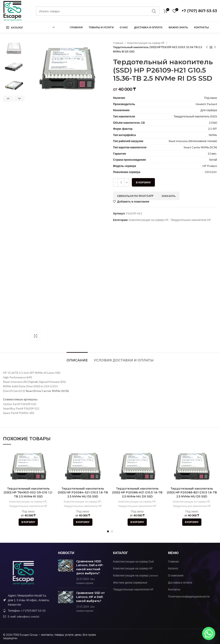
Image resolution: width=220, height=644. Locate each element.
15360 (213, 123)
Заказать (169, 196)
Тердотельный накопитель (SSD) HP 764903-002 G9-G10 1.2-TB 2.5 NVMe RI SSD (28, 493)
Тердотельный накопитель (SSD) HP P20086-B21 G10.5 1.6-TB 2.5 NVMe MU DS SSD (192, 493)
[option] (14, 49)
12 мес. (212, 154)
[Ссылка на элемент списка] (27, 611)
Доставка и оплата (180, 582)
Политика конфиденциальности (189, 596)
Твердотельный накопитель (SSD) (195, 116)
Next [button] (19, 99)
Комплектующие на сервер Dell (133, 561)
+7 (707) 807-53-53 (199, 11)
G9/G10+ (211, 172)
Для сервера (209, 110)
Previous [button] (8, 99)
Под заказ (211, 98)
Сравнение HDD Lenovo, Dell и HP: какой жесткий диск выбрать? (90, 567)
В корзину (143, 182)
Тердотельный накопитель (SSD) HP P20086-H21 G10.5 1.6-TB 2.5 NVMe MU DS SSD (137, 493)
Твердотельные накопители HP (191, 220)
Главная (118, 43)
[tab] (77, 358)
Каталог (173, 568)
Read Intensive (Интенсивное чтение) (193, 141)
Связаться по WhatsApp (135, 196)
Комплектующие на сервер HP (146, 43)
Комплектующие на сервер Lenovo (136, 575)
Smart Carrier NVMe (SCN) (200, 147)
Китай (213, 160)
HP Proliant (210, 166)
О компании (176, 575)
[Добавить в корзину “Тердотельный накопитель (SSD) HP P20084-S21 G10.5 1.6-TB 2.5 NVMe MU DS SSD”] (83, 522)
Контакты (174, 589)
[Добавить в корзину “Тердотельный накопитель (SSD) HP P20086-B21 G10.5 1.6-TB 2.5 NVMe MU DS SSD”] (192, 522)
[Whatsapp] (209, 633)
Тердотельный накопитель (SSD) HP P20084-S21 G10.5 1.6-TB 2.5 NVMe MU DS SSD (83, 493)
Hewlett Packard (206, 104)
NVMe (213, 135)
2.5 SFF (213, 129)
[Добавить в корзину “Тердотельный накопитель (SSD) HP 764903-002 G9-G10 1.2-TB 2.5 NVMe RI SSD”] (28, 522)
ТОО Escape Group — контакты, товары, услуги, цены (47, 635)
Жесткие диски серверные (130, 582)
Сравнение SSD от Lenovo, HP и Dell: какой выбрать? (90, 597)
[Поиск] (98, 11)
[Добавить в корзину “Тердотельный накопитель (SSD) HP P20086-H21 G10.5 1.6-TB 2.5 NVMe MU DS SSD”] (137, 522)
